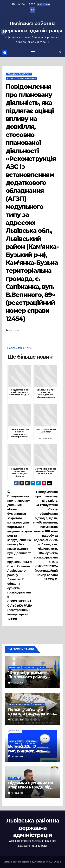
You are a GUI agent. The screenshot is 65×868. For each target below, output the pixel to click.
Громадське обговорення (19, 74)
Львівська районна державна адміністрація (32, 828)
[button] (60, 53)
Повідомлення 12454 (20, 348)
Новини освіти (16, 741)
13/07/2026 (17, 793)
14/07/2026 (17, 683)
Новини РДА (15, 668)
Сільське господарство (34, 668)
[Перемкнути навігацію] (33, 53)
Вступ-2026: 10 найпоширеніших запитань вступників (29, 750)
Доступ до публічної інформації (21, 79)
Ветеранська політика (20, 704)
